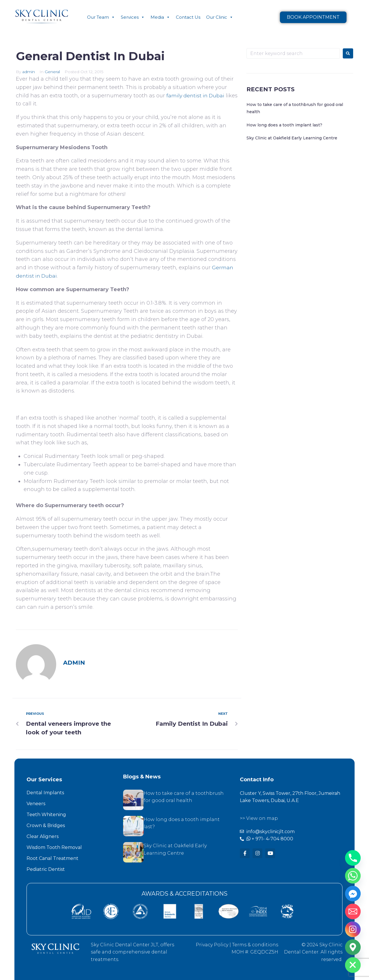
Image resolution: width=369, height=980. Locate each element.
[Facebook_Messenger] (353, 894)
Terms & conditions (255, 945)
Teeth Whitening (46, 815)
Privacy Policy (212, 945)
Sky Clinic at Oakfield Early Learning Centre (292, 138)
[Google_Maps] (353, 947)
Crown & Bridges (46, 825)
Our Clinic (220, 17)
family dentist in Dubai (196, 96)
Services (133, 17)
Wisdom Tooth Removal (54, 847)
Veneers (36, 804)
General (52, 72)
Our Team (101, 17)
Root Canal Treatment (52, 858)
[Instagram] (353, 929)
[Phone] (353, 858)
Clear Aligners (43, 836)
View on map (262, 818)
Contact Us (188, 17)
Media (160, 17)
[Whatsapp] (353, 876)
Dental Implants (45, 793)
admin (29, 72)
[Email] (353, 911)
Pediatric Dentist (46, 869)
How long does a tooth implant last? (284, 125)
